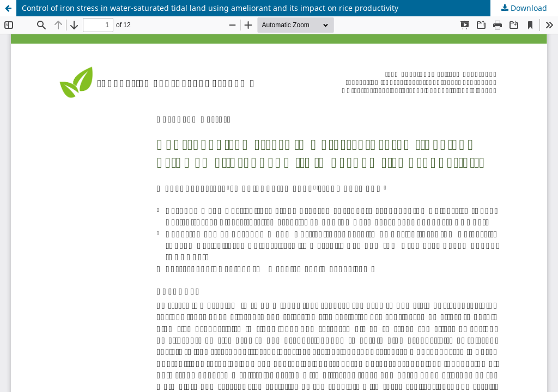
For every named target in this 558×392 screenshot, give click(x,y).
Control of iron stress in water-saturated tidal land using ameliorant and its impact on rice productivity (210, 8)
